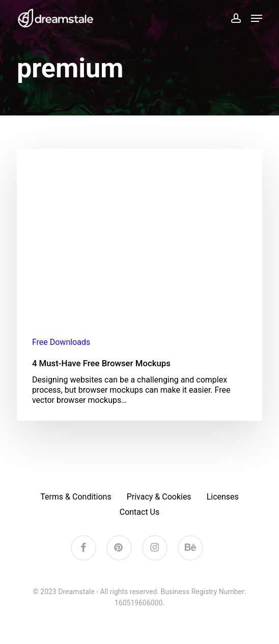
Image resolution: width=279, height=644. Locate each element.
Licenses (223, 497)
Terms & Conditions (76, 497)
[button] (257, 18)
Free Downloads (61, 342)
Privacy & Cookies (159, 497)
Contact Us (140, 512)
